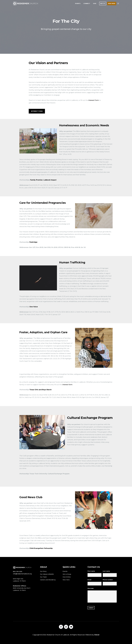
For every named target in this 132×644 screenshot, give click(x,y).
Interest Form (94, 100)
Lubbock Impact (50, 180)
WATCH (103, 3)
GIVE (95, 3)
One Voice (34, 307)
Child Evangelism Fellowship (41, 548)
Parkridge (33, 242)
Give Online (67, 577)
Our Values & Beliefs (47, 574)
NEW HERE (112, 3)
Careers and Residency (48, 580)
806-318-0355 (18, 572)
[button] (118, 3)
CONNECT (87, 3)
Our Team (43, 577)
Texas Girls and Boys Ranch (41, 390)
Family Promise (36, 180)
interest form (67, 385)
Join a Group (67, 574)
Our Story (43, 571)
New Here (66, 580)
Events (65, 571)
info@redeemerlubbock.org (22, 574)
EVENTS (78, 3)
